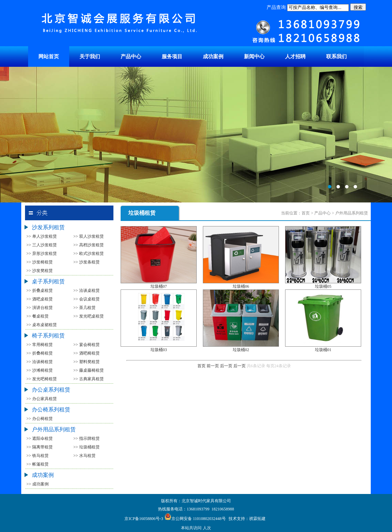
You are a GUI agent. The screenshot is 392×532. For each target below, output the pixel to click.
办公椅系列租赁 (51, 410)
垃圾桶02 (241, 350)
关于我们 (90, 57)
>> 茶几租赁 (84, 308)
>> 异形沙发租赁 (42, 253)
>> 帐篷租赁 (38, 464)
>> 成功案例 (38, 484)
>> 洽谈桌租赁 (87, 290)
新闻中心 (254, 57)
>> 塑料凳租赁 (87, 362)
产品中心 (131, 57)
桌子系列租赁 (48, 281)
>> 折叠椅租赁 (40, 353)
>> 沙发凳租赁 (40, 271)
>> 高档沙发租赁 (89, 245)
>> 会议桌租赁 (87, 299)
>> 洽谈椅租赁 (40, 362)
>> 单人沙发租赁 (42, 236)
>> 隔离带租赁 (40, 447)
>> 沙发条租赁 (87, 262)
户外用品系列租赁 (54, 429)
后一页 (226, 366)
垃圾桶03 (159, 350)
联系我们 (336, 57)
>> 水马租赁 (84, 456)
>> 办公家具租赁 (42, 399)
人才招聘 (295, 57)
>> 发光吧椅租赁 (42, 379)
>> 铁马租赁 (38, 456)
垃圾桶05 (323, 286)
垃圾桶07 (159, 286)
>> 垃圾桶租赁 (87, 447)
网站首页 (49, 57)
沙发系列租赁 (48, 227)
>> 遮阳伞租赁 (40, 438)
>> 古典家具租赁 (89, 379)
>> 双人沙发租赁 (89, 236)
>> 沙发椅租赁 (40, 262)
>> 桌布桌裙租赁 (42, 325)
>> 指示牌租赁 (87, 438)
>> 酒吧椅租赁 (87, 353)
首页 (201, 366)
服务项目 (172, 57)
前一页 (213, 366)
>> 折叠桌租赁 (40, 290)
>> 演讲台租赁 (40, 308)
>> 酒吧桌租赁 (40, 299)
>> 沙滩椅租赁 (40, 370)
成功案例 (213, 57)
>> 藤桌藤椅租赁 (89, 370)
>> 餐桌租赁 (38, 316)
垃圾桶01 (323, 350)
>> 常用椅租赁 (40, 345)
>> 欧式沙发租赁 (89, 253)
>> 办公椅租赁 (40, 419)
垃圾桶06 (241, 286)
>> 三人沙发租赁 (42, 245)
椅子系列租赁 (48, 336)
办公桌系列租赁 (51, 390)
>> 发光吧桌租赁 (89, 316)
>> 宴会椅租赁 (87, 345)
